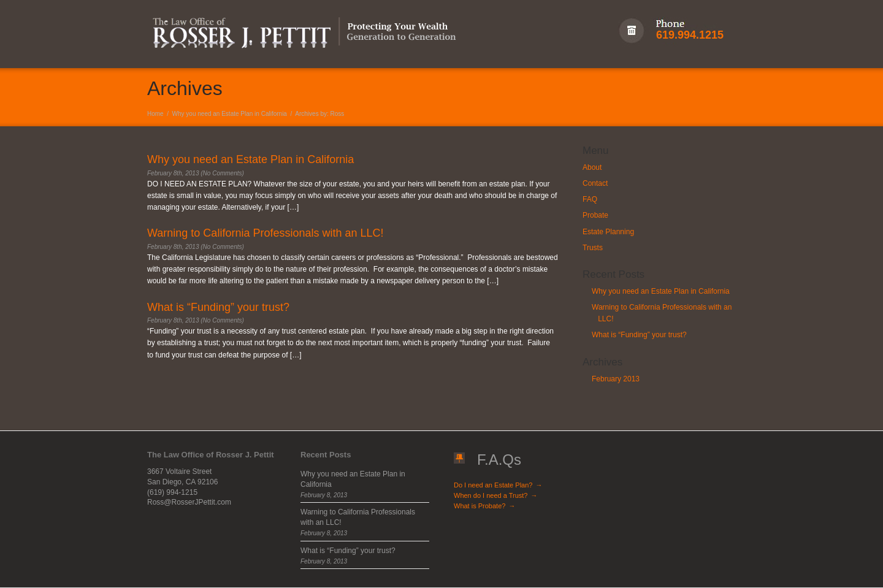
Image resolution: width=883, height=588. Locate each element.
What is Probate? (484, 506)
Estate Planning (608, 232)
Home (155, 114)
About (592, 167)
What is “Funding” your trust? (639, 335)
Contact (595, 183)
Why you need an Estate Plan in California (230, 114)
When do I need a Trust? (495, 495)
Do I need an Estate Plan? (498, 485)
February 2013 (616, 379)
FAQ (590, 199)
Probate (595, 215)
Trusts (593, 248)
